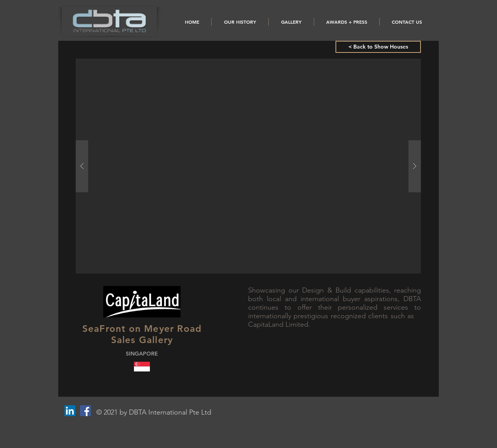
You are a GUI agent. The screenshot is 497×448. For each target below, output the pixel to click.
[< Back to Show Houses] (378, 47)
